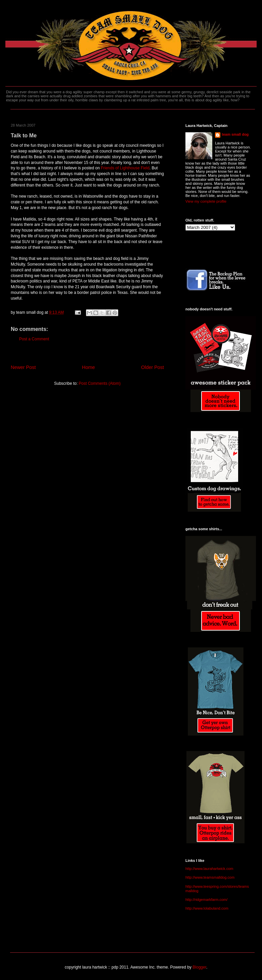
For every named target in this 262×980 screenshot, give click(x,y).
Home (88, 367)
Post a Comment (34, 339)
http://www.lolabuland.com (207, 908)
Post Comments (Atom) (100, 383)
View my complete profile (206, 201)
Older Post (152, 367)
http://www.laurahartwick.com (209, 869)
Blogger (199, 967)
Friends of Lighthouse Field (125, 168)
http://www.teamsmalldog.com (210, 877)
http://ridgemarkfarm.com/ (206, 900)
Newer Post (23, 367)
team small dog (235, 134)
